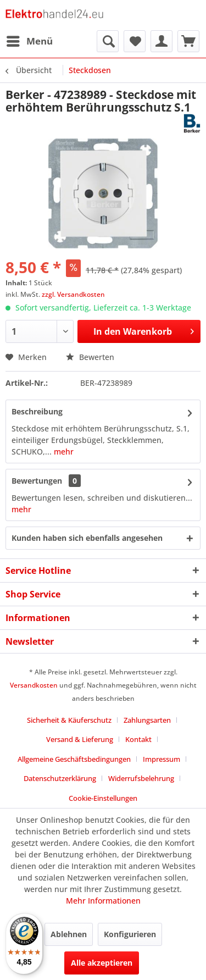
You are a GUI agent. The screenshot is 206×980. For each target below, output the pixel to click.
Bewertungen (37, 481)
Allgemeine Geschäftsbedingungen (74, 759)
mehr (63, 452)
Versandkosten (34, 685)
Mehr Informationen (103, 901)
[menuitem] (29, 41)
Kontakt (138, 739)
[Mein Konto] (162, 41)
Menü (30, 40)
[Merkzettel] (135, 41)
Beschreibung (37, 411)
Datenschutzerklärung (60, 778)
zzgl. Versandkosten (73, 294)
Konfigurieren (130, 934)
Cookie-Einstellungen (103, 798)
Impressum (162, 759)
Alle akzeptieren (102, 963)
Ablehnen (69, 934)
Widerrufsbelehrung (141, 778)
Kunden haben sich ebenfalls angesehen (87, 538)
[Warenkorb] (188, 41)
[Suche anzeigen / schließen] (108, 41)
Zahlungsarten (147, 720)
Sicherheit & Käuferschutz (69, 720)
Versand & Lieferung (80, 739)
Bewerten (90, 357)
